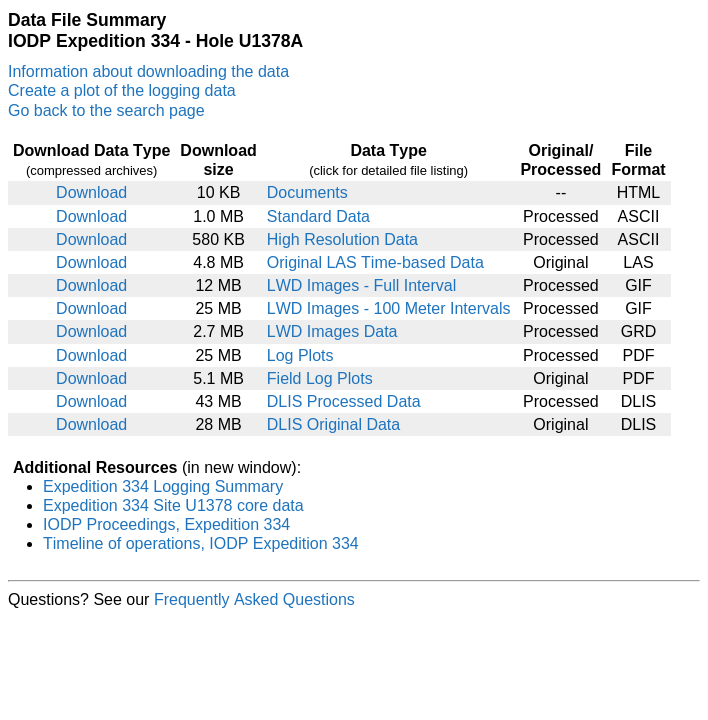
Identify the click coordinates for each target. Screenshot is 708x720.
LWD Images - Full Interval (361, 285)
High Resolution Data (342, 239)
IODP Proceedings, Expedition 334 (166, 524)
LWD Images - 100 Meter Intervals (389, 308)
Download (91, 192)
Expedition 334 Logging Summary (163, 486)
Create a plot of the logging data (122, 90)
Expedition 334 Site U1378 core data (173, 505)
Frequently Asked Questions (254, 599)
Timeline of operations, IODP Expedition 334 (201, 543)
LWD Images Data (332, 331)
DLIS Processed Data (344, 401)
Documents (307, 192)
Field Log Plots (320, 378)
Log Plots (300, 355)
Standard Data (318, 216)
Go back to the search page (106, 110)
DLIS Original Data (333, 424)
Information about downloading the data (148, 71)
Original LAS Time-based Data (375, 262)
